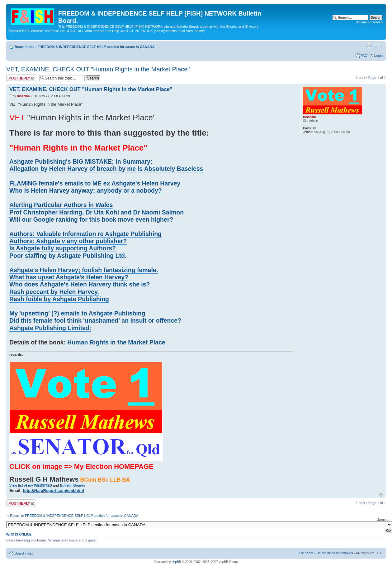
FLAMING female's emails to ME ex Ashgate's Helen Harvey (95, 183)
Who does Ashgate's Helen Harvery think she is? (80, 284)
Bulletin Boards (72, 485)
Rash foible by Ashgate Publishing (59, 299)
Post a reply (21, 78)
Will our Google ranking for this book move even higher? (91, 219)
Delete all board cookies (335, 553)
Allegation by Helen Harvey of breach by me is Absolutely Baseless (106, 169)
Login (378, 55)
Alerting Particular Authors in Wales (61, 205)
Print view (369, 46)
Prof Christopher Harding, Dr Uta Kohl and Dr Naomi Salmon (97, 212)
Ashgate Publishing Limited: (50, 328)
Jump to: (384, 520)
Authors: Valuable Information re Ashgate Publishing (85, 234)
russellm (23, 96)
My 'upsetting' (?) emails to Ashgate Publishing (77, 313)
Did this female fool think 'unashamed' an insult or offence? (95, 320)
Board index (25, 47)
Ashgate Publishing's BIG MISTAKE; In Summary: (81, 161)
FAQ (364, 55)
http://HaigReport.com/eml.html (53, 490)
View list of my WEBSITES (31, 485)
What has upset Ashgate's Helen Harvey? (69, 277)
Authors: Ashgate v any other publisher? (68, 241)
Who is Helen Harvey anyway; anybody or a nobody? (86, 190)
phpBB (176, 562)
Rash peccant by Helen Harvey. (54, 292)
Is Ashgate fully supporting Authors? (63, 248)
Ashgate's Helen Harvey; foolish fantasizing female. (84, 270)
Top (381, 495)
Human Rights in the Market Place (116, 342)
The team (306, 553)
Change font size (378, 46)
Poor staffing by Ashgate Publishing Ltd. (68, 256)
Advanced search (369, 22)
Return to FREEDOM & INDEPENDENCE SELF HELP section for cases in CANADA (74, 516)
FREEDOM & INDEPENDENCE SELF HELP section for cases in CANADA (96, 47)
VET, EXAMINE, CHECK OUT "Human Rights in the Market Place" (98, 69)
